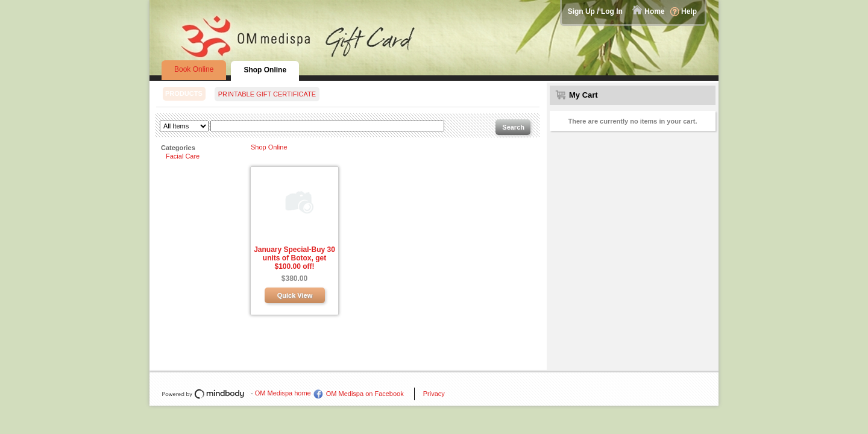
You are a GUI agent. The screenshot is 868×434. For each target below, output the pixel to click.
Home (654, 11)
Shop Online (269, 147)
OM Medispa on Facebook (365, 394)
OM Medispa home (283, 393)
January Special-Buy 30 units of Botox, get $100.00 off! (294, 258)
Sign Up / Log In (595, 11)
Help (689, 11)
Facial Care (183, 156)
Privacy (434, 394)
